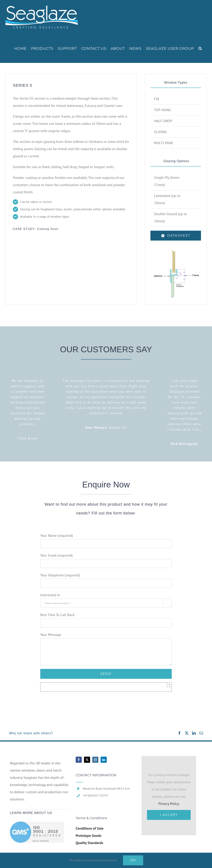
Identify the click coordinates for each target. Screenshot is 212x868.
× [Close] (169, 685)
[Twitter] (87, 760)
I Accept (169, 815)
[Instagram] (95, 760)
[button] (200, 48)
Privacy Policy (169, 804)
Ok (133, 860)
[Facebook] (79, 760)
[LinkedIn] (104, 760)
